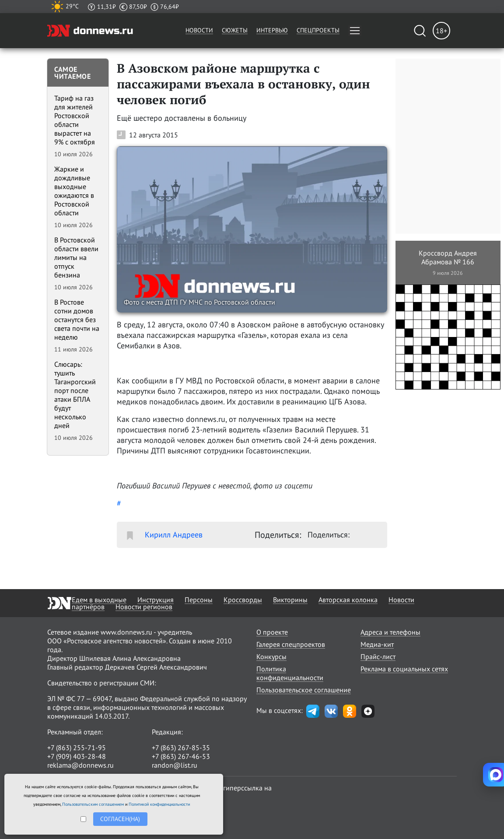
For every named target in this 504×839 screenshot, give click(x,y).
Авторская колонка (348, 600)
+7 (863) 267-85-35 (181, 748)
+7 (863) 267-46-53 (181, 756)
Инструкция (156, 600)
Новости (199, 30)
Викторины (290, 600)
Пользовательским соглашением (93, 804)
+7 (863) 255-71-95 (77, 748)
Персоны (199, 600)
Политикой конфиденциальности (159, 804)
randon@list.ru (175, 765)
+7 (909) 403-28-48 (77, 756)
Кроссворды (243, 600)
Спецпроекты (318, 30)
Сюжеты (235, 30)
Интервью (272, 30)
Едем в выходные (99, 600)
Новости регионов (144, 607)
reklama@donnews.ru (80, 765)
